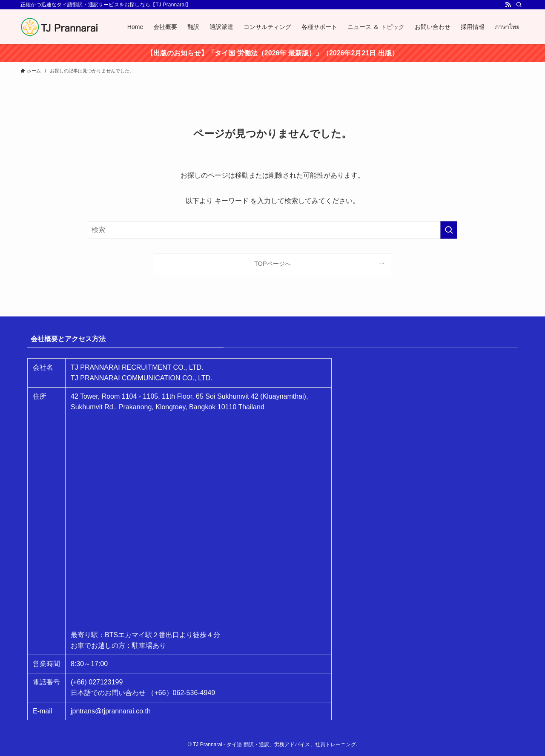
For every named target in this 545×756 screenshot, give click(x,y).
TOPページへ (272, 264)
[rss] (508, 5)
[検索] (519, 5)
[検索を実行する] (449, 230)
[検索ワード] (272, 230)
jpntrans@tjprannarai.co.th (111, 711)
